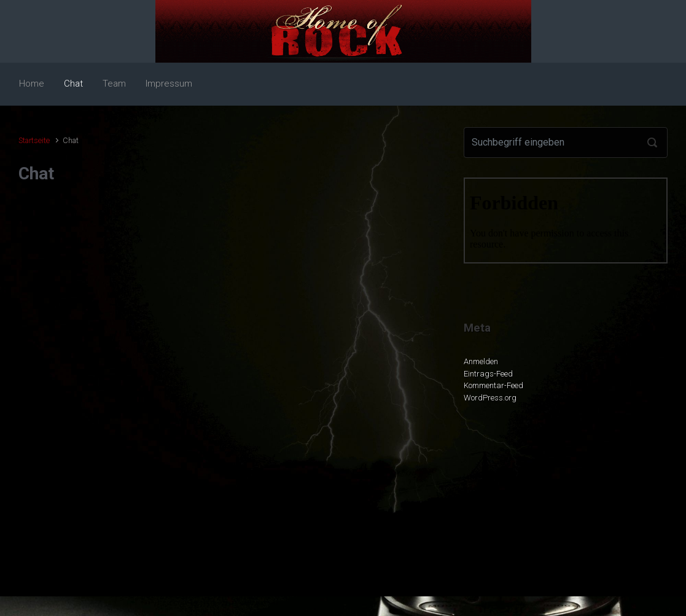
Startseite (34, 140)
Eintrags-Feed (488, 374)
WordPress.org (490, 398)
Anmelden (481, 361)
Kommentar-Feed (493, 385)
